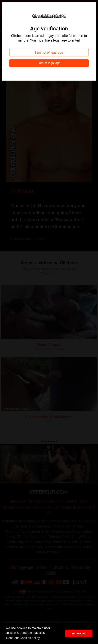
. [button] (61, 633)
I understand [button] (79, 633)
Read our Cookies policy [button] (23, 638)
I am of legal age (49, 63)
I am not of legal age (49, 53)
